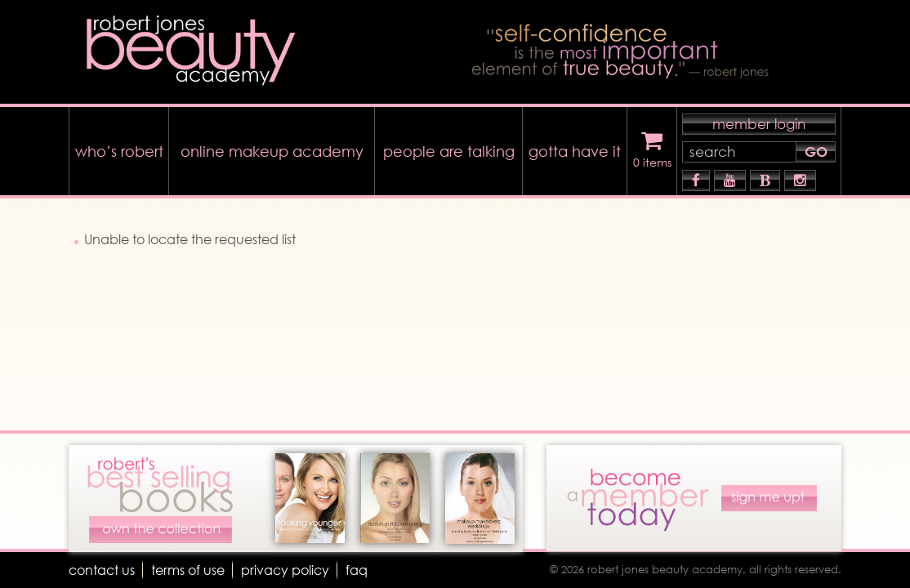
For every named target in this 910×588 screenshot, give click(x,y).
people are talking (449, 151)
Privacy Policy (285, 570)
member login (759, 124)
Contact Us (102, 570)
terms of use (188, 570)
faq (357, 570)
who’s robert (119, 151)
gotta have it (575, 151)
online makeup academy (272, 151)
